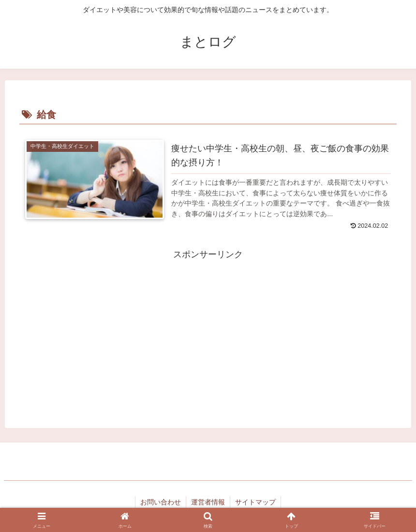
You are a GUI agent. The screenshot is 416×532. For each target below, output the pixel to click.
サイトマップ (255, 502)
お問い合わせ (161, 502)
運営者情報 (208, 502)
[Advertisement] (208, 330)
